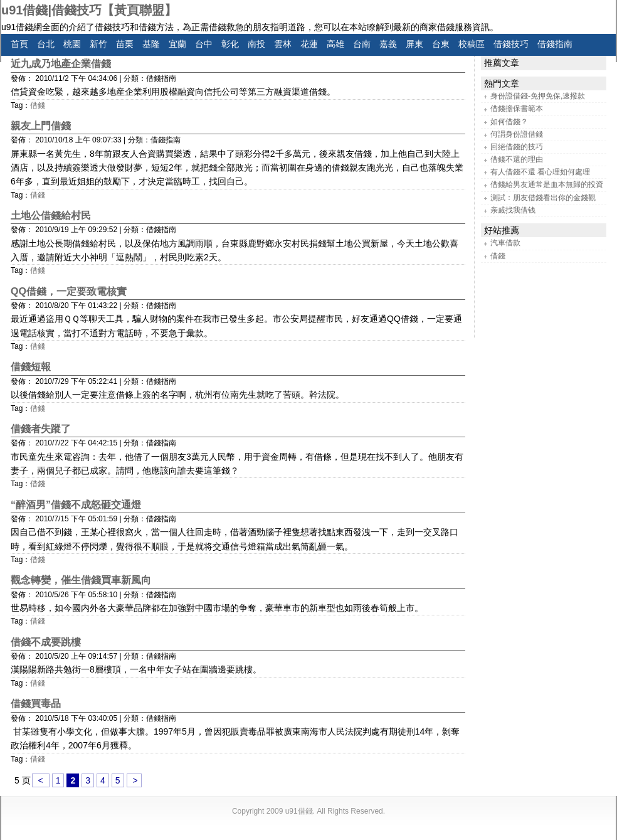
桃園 (72, 44)
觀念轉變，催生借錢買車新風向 (81, 580)
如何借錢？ (509, 122)
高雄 (335, 44)
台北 (46, 44)
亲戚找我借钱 (513, 210)
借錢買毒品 (36, 704)
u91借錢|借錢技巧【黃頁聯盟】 (89, 10)
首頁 (19, 44)
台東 (441, 44)
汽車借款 (505, 243)
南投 (256, 44)
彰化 (230, 44)
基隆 (151, 44)
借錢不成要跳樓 (46, 642)
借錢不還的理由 (517, 159)
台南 (362, 44)
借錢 (38, 105)
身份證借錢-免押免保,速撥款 (538, 96)
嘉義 (388, 44)
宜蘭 (177, 44)
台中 (204, 44)
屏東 (414, 44)
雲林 (283, 44)
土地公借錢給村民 (51, 215)
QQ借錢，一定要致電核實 (69, 291)
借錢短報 (31, 367)
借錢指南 (555, 44)
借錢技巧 (511, 44)
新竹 (98, 44)
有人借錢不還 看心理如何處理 (540, 172)
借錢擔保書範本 (517, 109)
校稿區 (472, 44)
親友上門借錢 (41, 126)
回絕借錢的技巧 (517, 147)
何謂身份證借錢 (517, 134)
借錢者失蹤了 (41, 429)
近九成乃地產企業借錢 (61, 64)
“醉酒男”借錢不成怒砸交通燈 (76, 505)
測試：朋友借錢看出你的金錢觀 (543, 198)
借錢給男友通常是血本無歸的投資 (547, 184)
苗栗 (125, 44)
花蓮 (309, 44)
